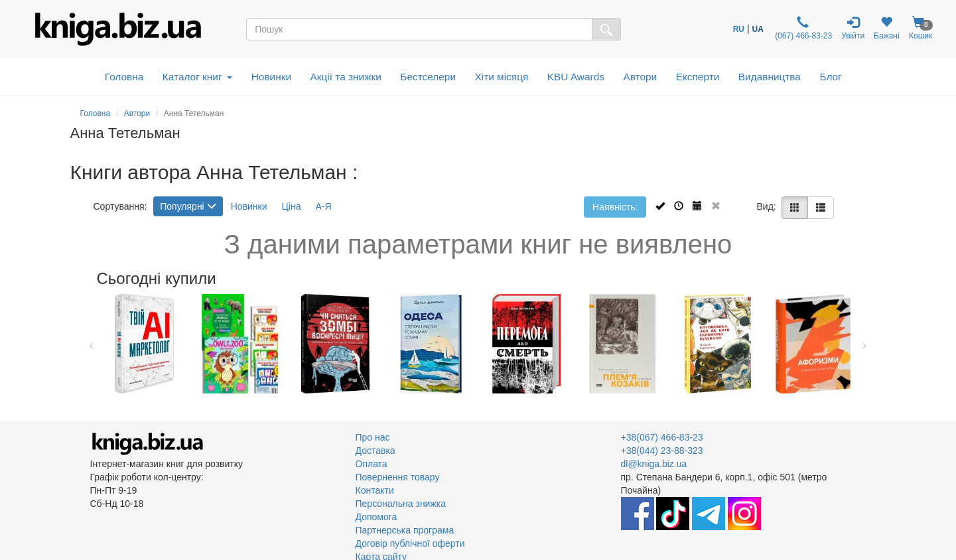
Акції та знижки (346, 77)
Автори (640, 77)
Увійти (853, 28)
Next (865, 344)
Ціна (291, 206)
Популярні (188, 206)
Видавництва (770, 77)
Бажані (887, 28)
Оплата (372, 464)
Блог (830, 77)
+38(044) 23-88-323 (662, 451)
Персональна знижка (401, 504)
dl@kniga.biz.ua (654, 464)
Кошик (921, 28)
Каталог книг (197, 77)
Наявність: (615, 207)
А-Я (323, 206)
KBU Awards (576, 77)
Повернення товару (398, 477)
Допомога (376, 517)
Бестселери (428, 77)
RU (739, 29)
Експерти (698, 77)
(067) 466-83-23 (802, 28)
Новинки (271, 77)
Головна (124, 77)
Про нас (373, 437)
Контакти (375, 490)
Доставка (376, 451)
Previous (92, 344)
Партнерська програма (405, 530)
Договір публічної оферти (410, 543)
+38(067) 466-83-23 (662, 437)
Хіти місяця (502, 77)
